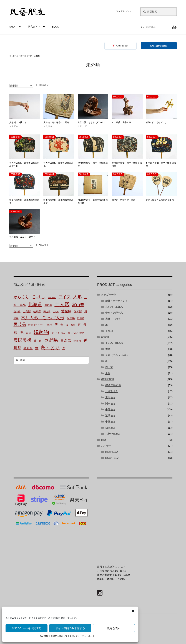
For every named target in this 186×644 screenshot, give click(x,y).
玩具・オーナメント (117, 301)
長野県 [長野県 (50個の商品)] (51, 340)
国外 (104, 440)
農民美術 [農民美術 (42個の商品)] (22, 340)
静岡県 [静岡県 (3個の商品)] (77, 341)
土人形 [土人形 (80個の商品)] (62, 304)
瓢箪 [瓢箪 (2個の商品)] (73, 325)
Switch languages (159, 46)
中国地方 (110, 422)
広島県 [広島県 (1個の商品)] (56, 312)
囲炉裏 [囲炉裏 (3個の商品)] (48, 305)
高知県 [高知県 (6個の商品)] (28, 348)
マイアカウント (124, 11)
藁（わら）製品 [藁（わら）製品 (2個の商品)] (76, 333)
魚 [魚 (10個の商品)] (37, 348)
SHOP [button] (16, 27)
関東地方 (110, 404)
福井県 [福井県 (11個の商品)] (19, 333)
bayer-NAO (112, 452)
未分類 (109, 331)
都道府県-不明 (113, 385)
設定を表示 (114, 628)
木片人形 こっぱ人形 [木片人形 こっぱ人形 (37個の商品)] (43, 318)
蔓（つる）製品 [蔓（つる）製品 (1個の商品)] (58, 333)
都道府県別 (107, 379)
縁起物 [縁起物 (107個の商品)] (41, 332)
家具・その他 (113, 319)
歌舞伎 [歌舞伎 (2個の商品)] (81, 318)
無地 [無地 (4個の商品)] (50, 325)
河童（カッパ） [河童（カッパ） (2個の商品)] (36, 325)
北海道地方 (112, 391)
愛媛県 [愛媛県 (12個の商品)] (66, 311)
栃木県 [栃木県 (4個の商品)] (71, 318)
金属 (108, 373)
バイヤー (106, 446)
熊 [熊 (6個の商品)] (56, 325)
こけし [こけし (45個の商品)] (39, 297)
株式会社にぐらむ (115, 567)
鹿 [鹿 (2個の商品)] (63, 348)
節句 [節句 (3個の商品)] (29, 333)
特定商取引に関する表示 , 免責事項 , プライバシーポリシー (68, 636)
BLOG (56, 27)
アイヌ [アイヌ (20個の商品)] (65, 297)
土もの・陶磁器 (114, 343)
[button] (133, 611)
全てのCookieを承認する (27, 628)
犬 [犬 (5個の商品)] (62, 325)
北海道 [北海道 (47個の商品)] (35, 305)
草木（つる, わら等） (117, 355)
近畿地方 (110, 416)
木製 (108, 349)
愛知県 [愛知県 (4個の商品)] (78, 311)
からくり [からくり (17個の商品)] (21, 297)
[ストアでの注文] (21, 86)
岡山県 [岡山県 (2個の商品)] (47, 312)
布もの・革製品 (114, 307)
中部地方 (110, 409)
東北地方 (110, 397)
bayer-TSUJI (112, 458)
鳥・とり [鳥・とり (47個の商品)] (50, 348)
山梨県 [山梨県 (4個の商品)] (27, 311)
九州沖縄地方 (113, 434)
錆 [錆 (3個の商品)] (40, 341)
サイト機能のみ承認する (70, 628)
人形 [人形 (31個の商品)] (77, 297)
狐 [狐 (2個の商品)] (67, 325)
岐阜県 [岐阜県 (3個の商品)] (37, 312)
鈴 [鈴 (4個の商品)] (35, 341)
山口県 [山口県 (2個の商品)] (17, 312)
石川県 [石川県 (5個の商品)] (82, 325)
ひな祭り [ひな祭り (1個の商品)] (52, 298)
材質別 (105, 337)
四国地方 (110, 428)
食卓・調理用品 (114, 313)
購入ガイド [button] (37, 27)
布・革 (109, 367)
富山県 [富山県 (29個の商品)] (78, 305)
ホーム (15, 56)
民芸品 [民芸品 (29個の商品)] (20, 324)
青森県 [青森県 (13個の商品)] (66, 340)
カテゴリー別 (26, 56)
